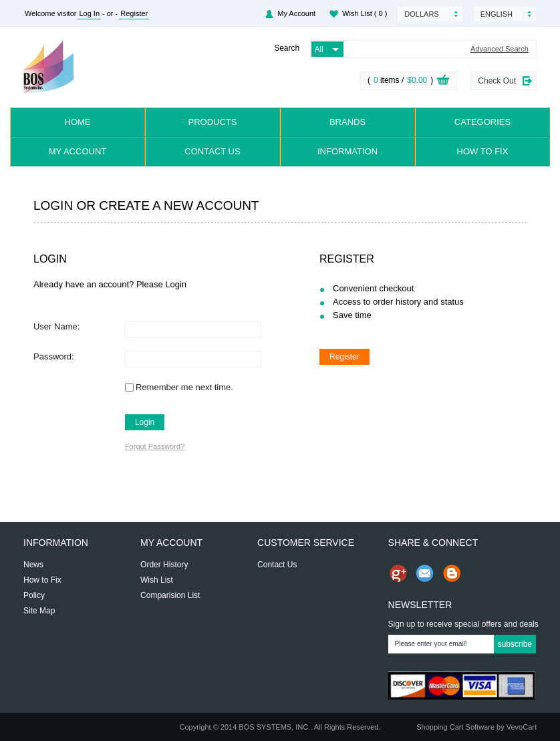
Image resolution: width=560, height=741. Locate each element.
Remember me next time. (184, 387)
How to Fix (483, 151)
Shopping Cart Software (455, 727)
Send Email (425, 573)
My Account (296, 13)
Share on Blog (452, 573)
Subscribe (515, 644)
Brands (347, 122)
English (497, 14)
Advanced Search (500, 49)
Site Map (39, 611)
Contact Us (212, 151)
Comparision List (170, 595)
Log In (89, 13)
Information (347, 151)
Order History (164, 565)
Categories (482, 122)
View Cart (443, 82)
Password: (54, 356)
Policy (34, 595)
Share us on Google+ (398, 573)
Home (78, 122)
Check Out (497, 81)
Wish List (365, 13)
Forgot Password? (155, 446)
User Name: (56, 326)
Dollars (421, 14)
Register (134, 13)
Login (145, 422)
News (33, 565)
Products (213, 122)
